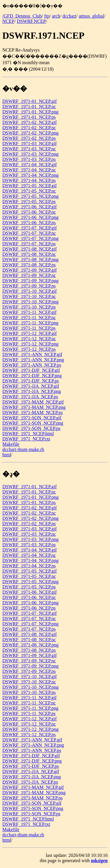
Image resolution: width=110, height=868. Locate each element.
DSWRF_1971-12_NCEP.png (31, 344)
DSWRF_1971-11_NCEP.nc (29, 318)
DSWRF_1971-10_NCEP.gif (29, 291)
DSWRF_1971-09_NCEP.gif (29, 270)
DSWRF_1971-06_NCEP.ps (29, 223)
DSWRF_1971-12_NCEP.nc (29, 339)
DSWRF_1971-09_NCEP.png (31, 281)
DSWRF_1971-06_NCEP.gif (29, 207)
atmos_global (91, 16)
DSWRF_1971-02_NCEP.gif (29, 122)
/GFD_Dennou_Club (22, 16)
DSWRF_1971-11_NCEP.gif (29, 312)
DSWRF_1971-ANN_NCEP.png (33, 360)
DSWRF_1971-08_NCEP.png (31, 259)
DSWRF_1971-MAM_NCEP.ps (33, 412)
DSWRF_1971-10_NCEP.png (31, 302)
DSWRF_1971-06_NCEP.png (31, 217)
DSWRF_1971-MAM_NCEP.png (34, 407)
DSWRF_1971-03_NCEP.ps (29, 159)
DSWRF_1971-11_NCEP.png (30, 323)
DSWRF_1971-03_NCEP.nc (29, 149)
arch (56, 16)
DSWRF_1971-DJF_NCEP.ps (31, 381)
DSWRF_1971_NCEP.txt (26, 439)
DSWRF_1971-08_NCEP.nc (29, 254)
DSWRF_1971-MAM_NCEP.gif (33, 402)
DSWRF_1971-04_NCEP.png (31, 175)
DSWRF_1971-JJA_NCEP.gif (31, 386)
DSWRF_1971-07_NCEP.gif (29, 228)
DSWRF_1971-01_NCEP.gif (29, 101)
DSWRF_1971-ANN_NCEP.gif (32, 354)
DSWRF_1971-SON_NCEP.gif (32, 418)
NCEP (8, 21)
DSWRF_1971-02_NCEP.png (31, 133)
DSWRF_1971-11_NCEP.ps (29, 328)
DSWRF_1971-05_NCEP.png (31, 196)
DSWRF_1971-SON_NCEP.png (33, 423)
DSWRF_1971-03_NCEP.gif (29, 143)
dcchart (69, 16)
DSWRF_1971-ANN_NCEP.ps (32, 365)
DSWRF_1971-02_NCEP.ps (29, 138)
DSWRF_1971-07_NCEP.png (31, 238)
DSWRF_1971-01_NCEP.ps (29, 117)
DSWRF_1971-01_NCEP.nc (29, 107)
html (7, 455)
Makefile (11, 444)
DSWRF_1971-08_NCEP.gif (29, 249)
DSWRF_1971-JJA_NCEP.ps (30, 397)
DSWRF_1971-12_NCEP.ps (29, 349)
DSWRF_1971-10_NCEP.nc (29, 296)
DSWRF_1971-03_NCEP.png (31, 154)
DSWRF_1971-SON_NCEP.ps (31, 428)
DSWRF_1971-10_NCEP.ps (29, 307)
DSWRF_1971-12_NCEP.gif (29, 333)
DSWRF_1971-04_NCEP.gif (29, 165)
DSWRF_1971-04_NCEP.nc (29, 170)
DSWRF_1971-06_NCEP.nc (29, 212)
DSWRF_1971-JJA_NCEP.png (32, 391)
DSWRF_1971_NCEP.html (28, 434)
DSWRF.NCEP (31, 21)
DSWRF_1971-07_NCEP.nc (29, 233)
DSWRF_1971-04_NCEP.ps (29, 180)
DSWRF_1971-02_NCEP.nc (29, 128)
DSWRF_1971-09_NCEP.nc (29, 275)
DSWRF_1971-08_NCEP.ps (29, 265)
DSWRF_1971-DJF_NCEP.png (32, 376)
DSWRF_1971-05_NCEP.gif (29, 186)
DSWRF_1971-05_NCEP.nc (29, 191)
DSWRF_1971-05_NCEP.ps (29, 201)
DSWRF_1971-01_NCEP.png (31, 112)
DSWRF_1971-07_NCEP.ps (29, 244)
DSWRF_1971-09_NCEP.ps (29, 286)
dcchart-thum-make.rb (23, 449)
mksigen (99, 861)
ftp (47, 16)
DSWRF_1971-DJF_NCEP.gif (31, 370)
